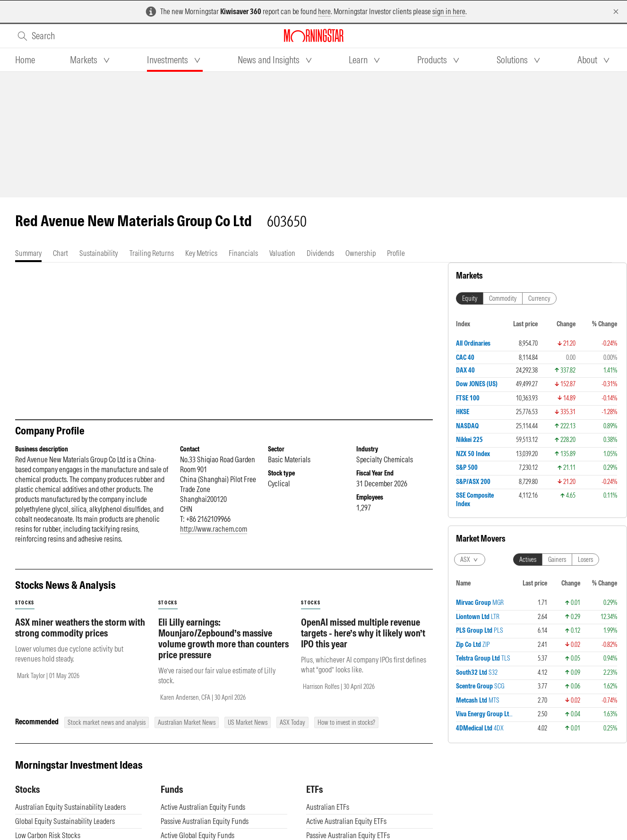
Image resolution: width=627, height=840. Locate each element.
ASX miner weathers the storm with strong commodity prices (80, 628)
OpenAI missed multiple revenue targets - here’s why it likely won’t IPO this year (363, 633)
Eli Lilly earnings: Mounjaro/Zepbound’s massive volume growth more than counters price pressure (223, 638)
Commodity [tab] (503, 298)
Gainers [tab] (557, 560)
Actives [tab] (528, 560)
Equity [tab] (470, 298)
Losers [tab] (585, 560)
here (324, 11)
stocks (25, 603)
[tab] (25, 60)
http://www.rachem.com (214, 529)
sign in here (449, 11)
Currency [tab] (539, 298)
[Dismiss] (616, 12)
